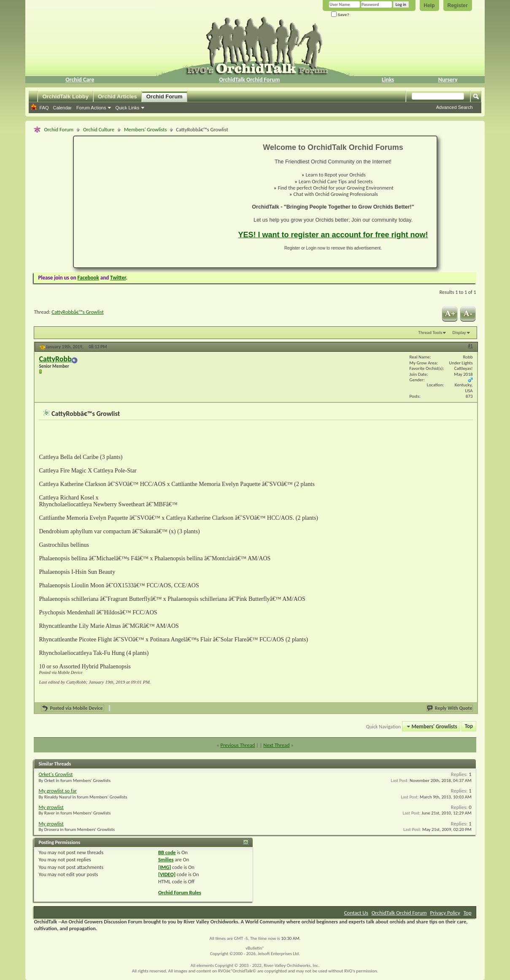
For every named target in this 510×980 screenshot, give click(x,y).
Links (388, 80)
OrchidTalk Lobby (65, 96)
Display (459, 333)
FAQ (44, 108)
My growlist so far (57, 791)
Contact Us (356, 913)
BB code (167, 852)
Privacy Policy (445, 913)
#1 (471, 346)
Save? (340, 15)
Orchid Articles (117, 96)
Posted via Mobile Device (77, 708)
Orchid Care (80, 80)
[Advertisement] (151, 202)
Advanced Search (455, 107)
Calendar (62, 108)
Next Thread (276, 745)
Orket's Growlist (55, 774)
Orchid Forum (165, 96)
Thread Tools (430, 333)
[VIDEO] (167, 874)
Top (469, 726)
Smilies (166, 859)
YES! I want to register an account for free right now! (333, 235)
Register (458, 5)
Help (429, 5)
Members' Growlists (145, 129)
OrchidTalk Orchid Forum (249, 80)
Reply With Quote (450, 708)
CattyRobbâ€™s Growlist (77, 312)
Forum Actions (91, 108)
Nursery (448, 80)
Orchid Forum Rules (180, 892)
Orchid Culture (99, 129)
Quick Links (127, 108)
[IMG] (165, 867)
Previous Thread (237, 745)
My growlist (51, 807)
